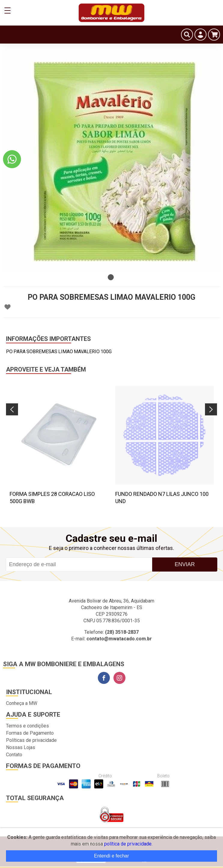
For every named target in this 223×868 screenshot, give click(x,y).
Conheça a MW (22, 703)
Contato (14, 755)
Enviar (185, 564)
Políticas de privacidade (31, 740)
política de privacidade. (128, 844)
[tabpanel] (111, 163)
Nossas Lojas (21, 747)
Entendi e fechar (111, 856)
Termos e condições (27, 726)
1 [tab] (111, 277)
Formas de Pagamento (30, 733)
